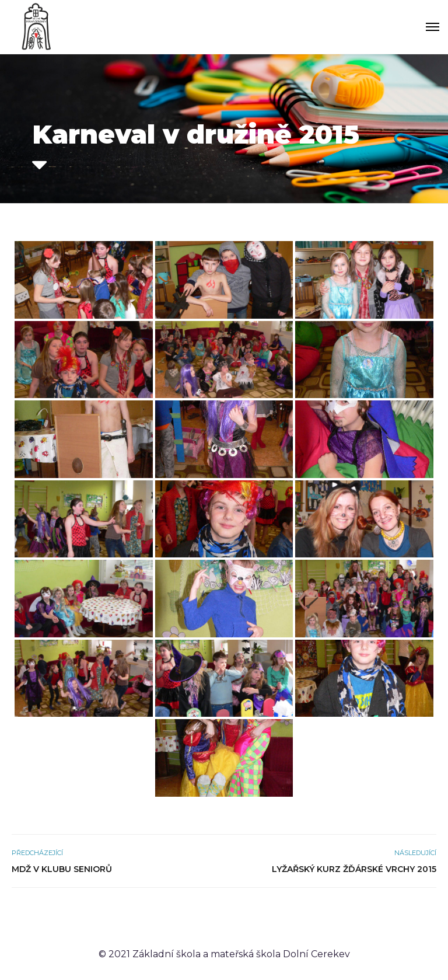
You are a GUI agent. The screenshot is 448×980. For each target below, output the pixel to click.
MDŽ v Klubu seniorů (62, 869)
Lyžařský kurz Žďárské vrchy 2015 (354, 869)
